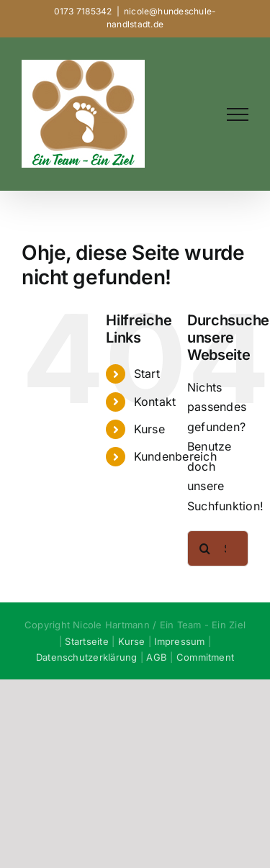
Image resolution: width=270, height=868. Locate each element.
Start (147, 374)
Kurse (149, 429)
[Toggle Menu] (238, 114)
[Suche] (205, 548)
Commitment (205, 657)
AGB (157, 657)
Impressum (179, 641)
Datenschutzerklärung (87, 657)
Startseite (86, 641)
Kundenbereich (175, 456)
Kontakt (155, 402)
